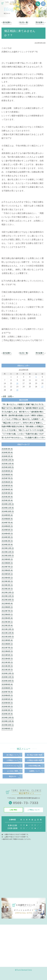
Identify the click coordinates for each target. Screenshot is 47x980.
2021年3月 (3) (7, 662)
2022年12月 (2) (8, 592)
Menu (43, 4)
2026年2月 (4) (7, 452)
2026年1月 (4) (7, 456)
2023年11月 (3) (8, 552)
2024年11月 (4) (8, 508)
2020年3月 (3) (7, 707)
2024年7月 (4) (7, 523)
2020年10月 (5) (8, 681)
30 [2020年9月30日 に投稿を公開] (17, 390)
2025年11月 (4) (8, 464)
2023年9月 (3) (7, 559)
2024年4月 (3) (7, 534)
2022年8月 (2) (7, 607)
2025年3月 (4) (7, 493)
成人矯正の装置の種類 (34, 755)
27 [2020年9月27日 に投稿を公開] (42, 387)
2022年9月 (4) (7, 603)
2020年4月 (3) (7, 703)
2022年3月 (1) (7, 622)
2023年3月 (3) (7, 581)
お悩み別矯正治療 (34, 766)
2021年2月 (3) (7, 666)
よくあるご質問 (13, 771)
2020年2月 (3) (7, 710)
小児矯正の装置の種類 (34, 760)
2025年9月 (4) (7, 471)
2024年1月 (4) (7, 545)
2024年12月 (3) (8, 504)
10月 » (11, 396)
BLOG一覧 (24, 22)
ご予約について (34, 810)
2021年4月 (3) (7, 659)
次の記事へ (40, 22)
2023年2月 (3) (7, 585)
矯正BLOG (13, 776)
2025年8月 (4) (7, 475)
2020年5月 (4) (7, 699)
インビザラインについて (13, 766)
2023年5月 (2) (7, 574)
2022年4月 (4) (7, 618)
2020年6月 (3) (7, 695)
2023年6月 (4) (7, 570)
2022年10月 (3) (8, 600)
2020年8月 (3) (7, 688)
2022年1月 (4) (7, 625)
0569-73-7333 (23, 803)
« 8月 (4, 396)
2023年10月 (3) (8, 556)
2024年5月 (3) (7, 530)
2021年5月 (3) (7, 655)
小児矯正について (13, 760)
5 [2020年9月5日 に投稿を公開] (36, 377)
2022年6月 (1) (7, 614)
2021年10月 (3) (8, 637)
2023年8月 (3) (7, 563)
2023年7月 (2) (7, 567)
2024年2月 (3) (7, 541)
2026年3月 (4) (7, 449)
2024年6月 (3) (7, 526)
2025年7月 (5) (7, 478)
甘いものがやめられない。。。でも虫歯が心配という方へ (23, 437)
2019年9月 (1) (7, 729)
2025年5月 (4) (7, 486)
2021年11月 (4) (8, 633)
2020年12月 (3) (8, 673)
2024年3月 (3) (7, 537)
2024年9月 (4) (7, 515)
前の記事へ (7, 22)
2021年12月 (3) (8, 629)
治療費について (34, 771)
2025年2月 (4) (7, 497)
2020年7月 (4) (7, 692)
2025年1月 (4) (7, 500)
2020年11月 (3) (8, 677)
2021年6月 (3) (7, 651)
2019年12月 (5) (8, 718)
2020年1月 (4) (7, 714)
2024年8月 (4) (7, 519)
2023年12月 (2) (8, 548)
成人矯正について (13, 755)
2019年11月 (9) (8, 721)
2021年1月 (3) (7, 670)
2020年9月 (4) (7, 684)
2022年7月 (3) (7, 611)
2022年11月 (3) (8, 596)
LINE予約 (13, 810)
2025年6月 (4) (7, 482)
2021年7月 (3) (7, 648)
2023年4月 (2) (7, 578)
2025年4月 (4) (7, 489)
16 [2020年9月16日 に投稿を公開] (17, 383)
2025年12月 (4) (8, 460)
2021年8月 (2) (7, 644)
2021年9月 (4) (7, 640)
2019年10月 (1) (8, 725)
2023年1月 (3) (7, 589)
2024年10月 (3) (8, 511)
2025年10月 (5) (8, 467)
